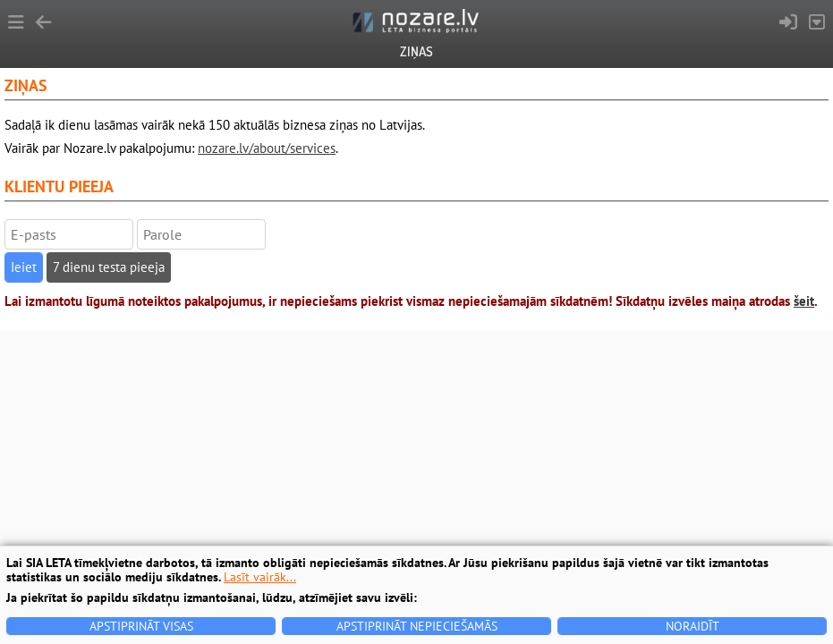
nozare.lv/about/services (267, 148)
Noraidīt (693, 626)
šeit (804, 301)
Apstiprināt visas (141, 626)
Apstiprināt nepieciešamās (417, 626)
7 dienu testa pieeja (109, 267)
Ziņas (416, 51)
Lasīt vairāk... (260, 577)
